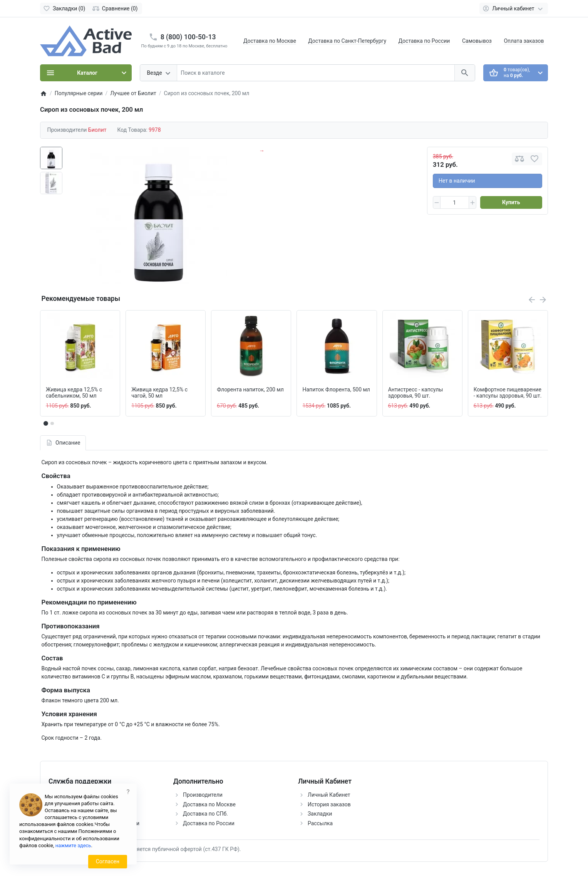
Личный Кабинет (329, 795)
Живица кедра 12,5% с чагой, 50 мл (159, 393)
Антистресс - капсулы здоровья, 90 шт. (416, 393)
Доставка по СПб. (205, 814)
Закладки (320, 814)
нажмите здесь (73, 845)
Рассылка (320, 823)
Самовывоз (477, 41)
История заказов (329, 804)
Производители (203, 795)
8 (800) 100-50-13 (188, 37)
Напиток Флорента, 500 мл (336, 389)
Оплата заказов (524, 41)
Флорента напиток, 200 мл (250, 389)
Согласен (108, 861)
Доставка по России (424, 41)
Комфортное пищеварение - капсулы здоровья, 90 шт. (508, 393)
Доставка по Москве (270, 41)
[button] (52, 423)
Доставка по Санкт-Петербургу (347, 41)
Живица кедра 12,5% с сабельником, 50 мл (74, 393)
